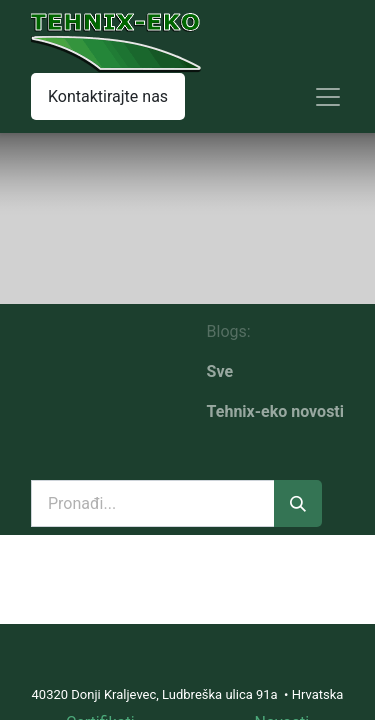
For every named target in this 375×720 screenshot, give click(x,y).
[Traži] (298, 504)
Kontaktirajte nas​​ (108, 96)
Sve (220, 371)
